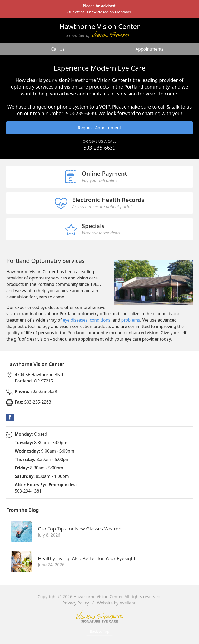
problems (131, 320)
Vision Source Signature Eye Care (100, 616)
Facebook (10, 417)
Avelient (127, 603)
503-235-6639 (100, 148)
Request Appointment (100, 128)
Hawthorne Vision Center (98, 597)
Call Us (58, 49)
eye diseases (75, 320)
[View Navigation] (8, 49)
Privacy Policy (76, 603)
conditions (100, 320)
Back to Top (100, 631)
